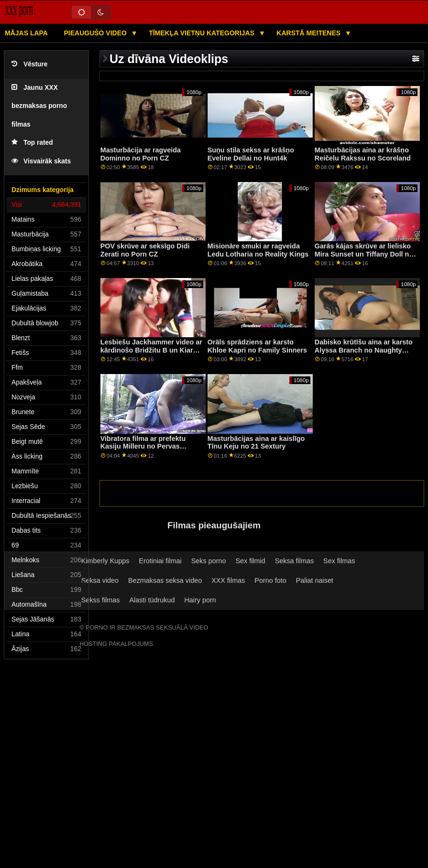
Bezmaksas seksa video (165, 580)
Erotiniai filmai (160, 561)
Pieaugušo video (96, 33)
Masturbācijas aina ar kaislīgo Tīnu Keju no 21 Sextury (256, 443)
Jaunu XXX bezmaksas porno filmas (39, 106)
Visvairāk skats (41, 161)
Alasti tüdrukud (152, 600)
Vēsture (29, 64)
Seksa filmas (294, 561)
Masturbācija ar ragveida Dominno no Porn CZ (141, 154)
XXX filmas (228, 580)
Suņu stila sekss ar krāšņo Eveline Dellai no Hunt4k (251, 154)
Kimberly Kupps (105, 561)
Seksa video (100, 580)
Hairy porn (200, 600)
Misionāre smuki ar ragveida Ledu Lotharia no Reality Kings (258, 250)
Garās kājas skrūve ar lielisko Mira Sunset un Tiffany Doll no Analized (364, 254)
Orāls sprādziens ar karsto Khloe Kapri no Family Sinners (257, 346)
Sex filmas (339, 561)
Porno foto (270, 580)
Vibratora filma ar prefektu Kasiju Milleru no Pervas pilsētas (143, 446)
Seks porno (209, 561)
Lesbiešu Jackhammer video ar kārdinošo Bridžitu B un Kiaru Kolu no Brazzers (151, 350)
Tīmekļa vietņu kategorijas (203, 33)
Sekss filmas (101, 600)
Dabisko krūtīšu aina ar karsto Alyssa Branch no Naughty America (364, 350)
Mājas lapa (26, 33)
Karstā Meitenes (309, 33)
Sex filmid (250, 561)
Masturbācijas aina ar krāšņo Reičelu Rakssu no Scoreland (363, 154)
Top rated (32, 143)
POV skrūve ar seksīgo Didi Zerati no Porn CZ (145, 250)
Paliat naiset (315, 580)
